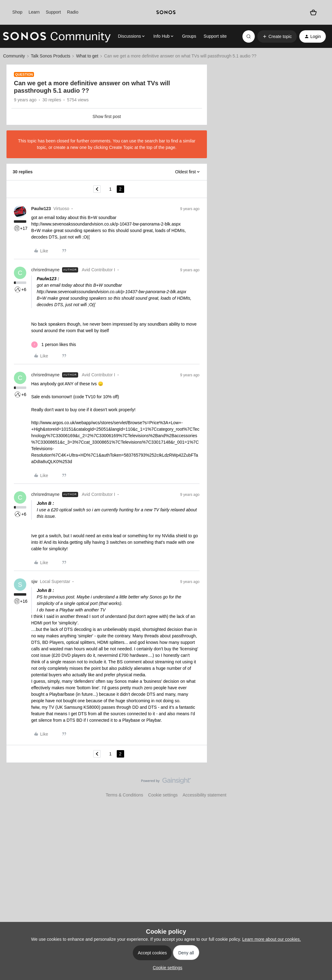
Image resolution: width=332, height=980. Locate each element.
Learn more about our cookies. (271, 939)
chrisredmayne (45, 270)
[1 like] (54, 345)
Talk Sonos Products (51, 56)
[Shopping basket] (313, 13)
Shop (17, 12)
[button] (277, 36)
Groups (189, 36)
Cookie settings (163, 795)
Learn (34, 12)
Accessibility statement (204, 795)
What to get (87, 56)
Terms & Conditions (124, 795)
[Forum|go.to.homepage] (57, 36)
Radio (73, 12)
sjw (34, 581)
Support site (215, 36)
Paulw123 (41, 209)
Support (53, 12)
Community (14, 56)
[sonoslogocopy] (166, 12)
